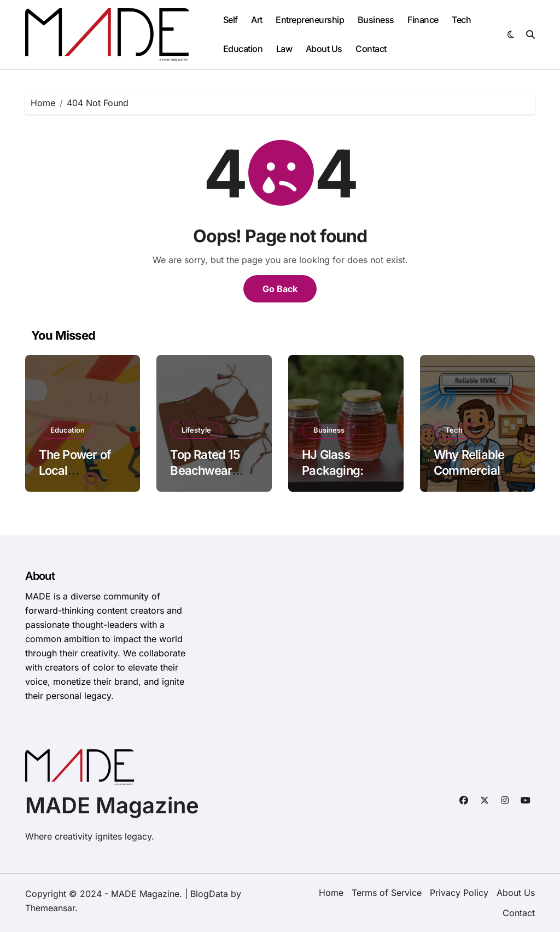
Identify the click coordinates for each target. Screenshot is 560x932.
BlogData (209, 894)
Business (376, 20)
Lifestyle (196, 430)
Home (331, 893)
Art (257, 20)
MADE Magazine (112, 805)
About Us (324, 49)
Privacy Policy (459, 893)
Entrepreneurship (310, 20)
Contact (371, 49)
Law (284, 49)
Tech (461, 20)
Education (243, 49)
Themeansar (50, 908)
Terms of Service (387, 893)
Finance (423, 20)
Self (231, 20)
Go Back (280, 289)
